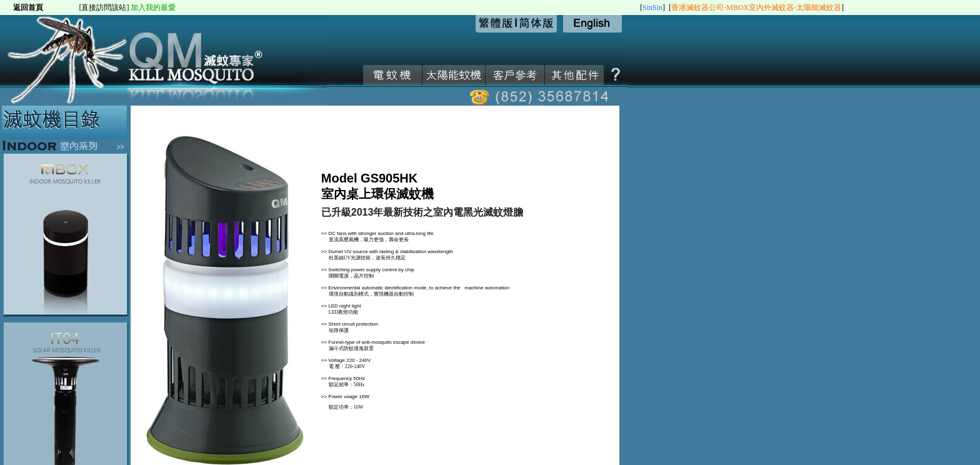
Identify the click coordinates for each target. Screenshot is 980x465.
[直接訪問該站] (104, 7)
